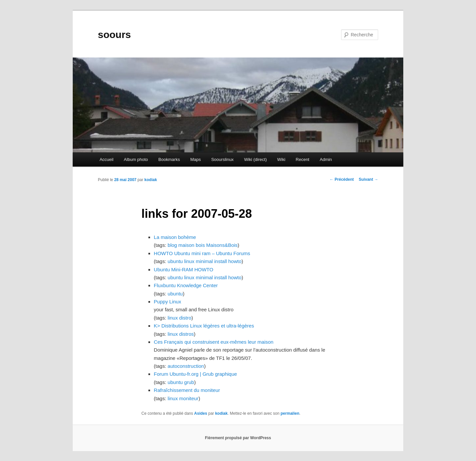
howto (235, 261)
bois (200, 245)
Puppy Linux (167, 302)
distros (186, 334)
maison (186, 245)
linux (189, 261)
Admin (326, 159)
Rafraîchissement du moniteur (187, 390)
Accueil (106, 159)
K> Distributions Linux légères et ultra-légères (204, 326)
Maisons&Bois (222, 245)
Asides (200, 413)
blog (172, 245)
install (220, 261)
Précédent (342, 179)
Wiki (281, 159)
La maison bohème (175, 237)
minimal (204, 261)
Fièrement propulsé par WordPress (238, 438)
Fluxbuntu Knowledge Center (186, 285)
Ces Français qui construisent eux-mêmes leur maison (214, 342)
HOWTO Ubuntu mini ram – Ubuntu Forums (202, 253)
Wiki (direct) (255, 159)
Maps (196, 159)
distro (185, 318)
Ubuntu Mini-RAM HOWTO (183, 269)
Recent (303, 159)
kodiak (151, 180)
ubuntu (175, 261)
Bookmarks (169, 159)
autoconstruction (186, 366)
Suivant (368, 179)
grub (189, 382)
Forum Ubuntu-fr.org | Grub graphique (195, 374)
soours (114, 35)
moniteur (189, 398)
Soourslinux (222, 159)
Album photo (136, 159)
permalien (290, 413)
